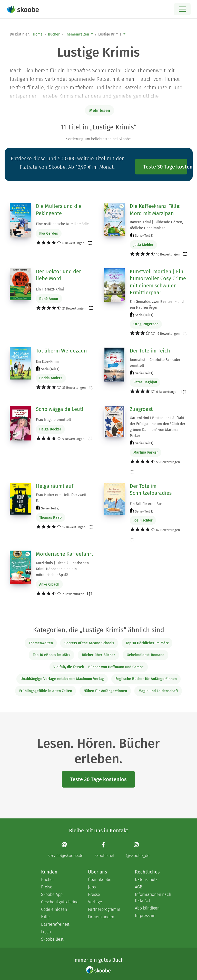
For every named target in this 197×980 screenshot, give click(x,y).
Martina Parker (146, 452)
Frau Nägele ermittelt (53, 420)
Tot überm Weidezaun (61, 351)
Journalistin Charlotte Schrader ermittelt (155, 363)
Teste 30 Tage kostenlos (165, 167)
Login (46, 932)
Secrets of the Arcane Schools (89, 643)
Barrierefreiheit (55, 924)
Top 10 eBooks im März (52, 655)
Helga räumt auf (55, 486)
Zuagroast (141, 409)
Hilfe (45, 917)
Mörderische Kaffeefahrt (65, 554)
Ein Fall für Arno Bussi (148, 504)
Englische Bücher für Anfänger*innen (146, 679)
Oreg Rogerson (146, 324)
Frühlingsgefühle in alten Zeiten (46, 691)
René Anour (49, 299)
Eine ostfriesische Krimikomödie (62, 224)
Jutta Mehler (144, 245)
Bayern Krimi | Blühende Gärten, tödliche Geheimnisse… (156, 225)
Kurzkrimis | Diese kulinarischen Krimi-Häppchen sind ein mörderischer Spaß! (62, 569)
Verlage (95, 902)
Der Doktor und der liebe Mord (58, 275)
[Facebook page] (105, 850)
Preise (47, 887)
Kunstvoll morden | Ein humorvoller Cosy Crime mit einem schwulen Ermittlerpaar (158, 282)
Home (38, 34)
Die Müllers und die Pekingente (59, 210)
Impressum (145, 916)
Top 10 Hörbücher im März (147, 643)
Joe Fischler (143, 520)
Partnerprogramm (104, 909)
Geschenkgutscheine (59, 902)
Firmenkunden (101, 917)
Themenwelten (77, 34)
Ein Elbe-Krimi (47, 362)
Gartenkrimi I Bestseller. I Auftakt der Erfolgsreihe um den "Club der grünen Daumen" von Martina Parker (157, 427)
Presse (94, 894)
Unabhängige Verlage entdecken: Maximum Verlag (62, 679)
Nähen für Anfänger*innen (105, 691)
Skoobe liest (52, 939)
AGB (139, 887)
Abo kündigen (147, 908)
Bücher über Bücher (98, 655)
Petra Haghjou (145, 382)
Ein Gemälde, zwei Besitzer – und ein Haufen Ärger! (157, 305)
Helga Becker (50, 429)
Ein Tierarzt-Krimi (50, 289)
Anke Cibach (49, 584)
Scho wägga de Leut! (60, 409)
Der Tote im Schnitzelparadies (151, 490)
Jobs (92, 887)
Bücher (54, 34)
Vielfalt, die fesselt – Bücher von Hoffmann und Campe (98, 667)
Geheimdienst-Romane (146, 655)
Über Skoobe (100, 880)
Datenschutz (146, 880)
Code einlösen (54, 909)
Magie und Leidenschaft (158, 691)
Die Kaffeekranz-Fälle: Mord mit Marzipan (155, 210)
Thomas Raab (50, 518)
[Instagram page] (138, 850)
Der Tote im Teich (150, 351)
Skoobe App (52, 894)
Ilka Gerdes (49, 233)
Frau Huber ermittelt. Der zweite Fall (62, 498)
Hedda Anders (51, 378)
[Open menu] (182, 9)
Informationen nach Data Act (153, 898)
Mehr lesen (100, 111)
